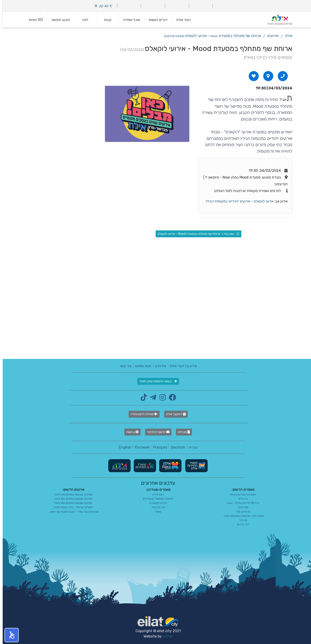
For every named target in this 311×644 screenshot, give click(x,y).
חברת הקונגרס (156, 503)
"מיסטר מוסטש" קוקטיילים (155, 499)
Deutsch (175, 447)
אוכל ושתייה (129, 20)
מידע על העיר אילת (181, 366)
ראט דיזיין (156, 494)
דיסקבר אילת (173, 414)
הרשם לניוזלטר (156, 432)
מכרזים (181, 432)
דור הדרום (240, 524)
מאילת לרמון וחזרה (141, 414)
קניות (105, 20)
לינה (82, 20)
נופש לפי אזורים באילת (240, 494)
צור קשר (123, 366)
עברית (190, 447)
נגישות (130, 432)
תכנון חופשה (58, 20)
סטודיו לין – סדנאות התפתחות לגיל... (240, 516)
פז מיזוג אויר (240, 512)
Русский (139, 447)
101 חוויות (33, 20)
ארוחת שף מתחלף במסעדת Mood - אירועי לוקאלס (210, 36)
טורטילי (240, 520)
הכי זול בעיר (155, 507)
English (122, 447)
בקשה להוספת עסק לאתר (155, 381)
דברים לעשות (155, 20)
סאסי (155, 512)
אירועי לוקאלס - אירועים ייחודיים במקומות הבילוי (237, 201)
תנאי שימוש (140, 366)
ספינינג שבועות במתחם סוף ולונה (71, 494)
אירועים (270, 36)
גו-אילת (240, 499)
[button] (9, 635)
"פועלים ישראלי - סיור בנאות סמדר (71, 507)
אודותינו (158, 366)
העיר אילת (181, 20)
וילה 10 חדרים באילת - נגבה (240, 503)
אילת (286, 36)
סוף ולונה (240, 507)
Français (157, 447)
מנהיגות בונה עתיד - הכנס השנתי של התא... (71, 512)
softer (165, 636)
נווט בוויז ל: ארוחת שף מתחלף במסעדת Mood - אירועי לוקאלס (196, 234)
